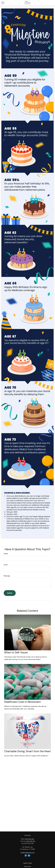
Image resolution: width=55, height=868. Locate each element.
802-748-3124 (30, 839)
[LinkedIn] (29, 855)
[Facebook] (26, 855)
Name (6, 554)
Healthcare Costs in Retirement (22, 702)
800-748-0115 (31, 841)
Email (6, 565)
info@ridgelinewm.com (28, 853)
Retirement (27, 866)
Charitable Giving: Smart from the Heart (27, 751)
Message (7, 576)
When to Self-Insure (16, 652)
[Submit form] (10, 593)
